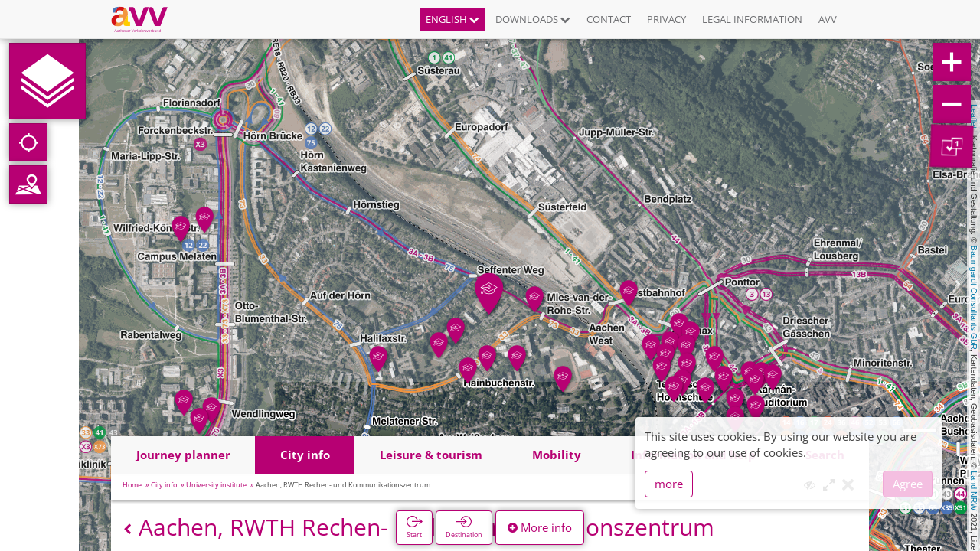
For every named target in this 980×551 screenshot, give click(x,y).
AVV (828, 19)
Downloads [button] (533, 19)
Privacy (666, 19)
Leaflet (974, 116)
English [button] (452, 19)
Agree (908, 484)
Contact (609, 19)
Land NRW (974, 491)
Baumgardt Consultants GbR (974, 298)
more (669, 484)
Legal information (752, 19)
